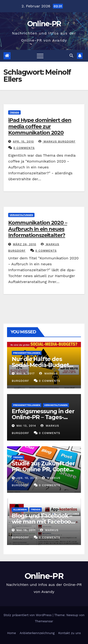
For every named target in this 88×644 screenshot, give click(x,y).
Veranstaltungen (21, 215)
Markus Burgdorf (57, 142)
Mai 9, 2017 (26, 374)
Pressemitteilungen (27, 353)
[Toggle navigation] (40, 56)
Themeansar (44, 621)
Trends (14, 112)
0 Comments (24, 148)
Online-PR (44, 24)
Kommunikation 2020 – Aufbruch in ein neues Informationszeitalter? (38, 229)
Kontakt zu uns (69, 633)
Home (12, 633)
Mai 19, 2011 (26, 530)
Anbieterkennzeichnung (37, 633)
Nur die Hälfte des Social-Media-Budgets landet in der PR (42, 365)
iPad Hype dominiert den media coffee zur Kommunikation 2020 (40, 126)
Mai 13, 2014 (26, 426)
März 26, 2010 (25, 244)
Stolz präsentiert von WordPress (28, 615)
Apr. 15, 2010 (23, 142)
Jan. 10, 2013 (27, 478)
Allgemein (20, 509)
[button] (71, 56)
